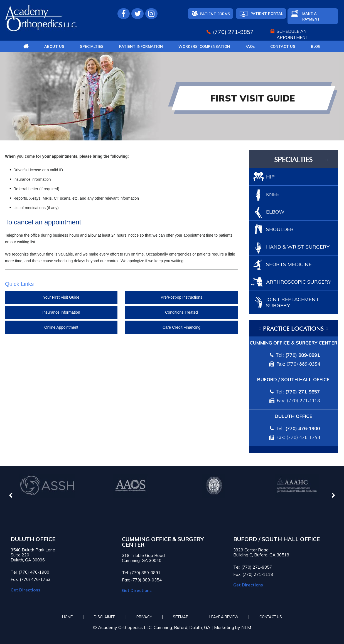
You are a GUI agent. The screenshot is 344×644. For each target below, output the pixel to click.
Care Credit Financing (181, 327)
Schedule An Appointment (293, 34)
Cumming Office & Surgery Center (293, 343)
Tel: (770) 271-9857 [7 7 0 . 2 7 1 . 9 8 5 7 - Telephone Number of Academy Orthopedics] (253, 567)
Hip (270, 177)
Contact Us (283, 46)
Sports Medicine (289, 264)
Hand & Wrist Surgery (298, 247)
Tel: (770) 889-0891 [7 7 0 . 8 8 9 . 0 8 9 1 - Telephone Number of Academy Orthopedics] (141, 573)
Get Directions (25, 590)
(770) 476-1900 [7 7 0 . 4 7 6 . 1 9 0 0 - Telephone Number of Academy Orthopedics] (303, 428)
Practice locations (293, 329)
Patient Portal (267, 14)
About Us (54, 46)
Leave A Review (224, 617)
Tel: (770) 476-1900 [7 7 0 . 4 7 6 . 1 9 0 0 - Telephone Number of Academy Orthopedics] (30, 572)
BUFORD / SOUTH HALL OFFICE (277, 539)
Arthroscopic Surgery (299, 282)
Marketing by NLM (233, 627)
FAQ (250, 46)
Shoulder (280, 229)
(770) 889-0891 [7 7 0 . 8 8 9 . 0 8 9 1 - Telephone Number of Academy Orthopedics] (303, 355)
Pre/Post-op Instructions (181, 297)
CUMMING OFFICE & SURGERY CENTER (163, 542)
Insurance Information (61, 312)
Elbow (275, 212)
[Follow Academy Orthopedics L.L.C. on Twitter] (137, 14)
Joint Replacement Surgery (293, 302)
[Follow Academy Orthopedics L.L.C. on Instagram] (151, 14)
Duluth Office (293, 416)
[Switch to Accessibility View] (8, 631)
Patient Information (141, 46)
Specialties (92, 46)
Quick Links (19, 284)
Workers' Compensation (204, 46)
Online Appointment (61, 327)
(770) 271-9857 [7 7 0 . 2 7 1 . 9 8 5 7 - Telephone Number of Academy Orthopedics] (233, 32)
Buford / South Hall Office (293, 379)
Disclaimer (105, 617)
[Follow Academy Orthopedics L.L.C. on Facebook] (124, 14)
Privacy (144, 617)
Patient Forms (215, 14)
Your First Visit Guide (61, 297)
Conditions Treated (181, 312)
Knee (273, 194)
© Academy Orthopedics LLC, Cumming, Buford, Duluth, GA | (153, 627)
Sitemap (181, 617)
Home (67, 617)
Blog (316, 46)
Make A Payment (311, 16)
